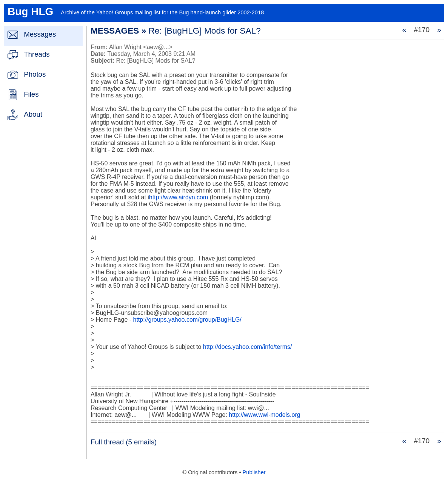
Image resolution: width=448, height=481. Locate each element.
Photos (35, 74)
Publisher (254, 472)
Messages (40, 34)
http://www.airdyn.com (179, 197)
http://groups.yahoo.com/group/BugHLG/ (187, 320)
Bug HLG (30, 12)
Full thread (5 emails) (124, 442)
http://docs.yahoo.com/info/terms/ (248, 347)
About (33, 114)
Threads (37, 54)
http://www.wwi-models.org (264, 415)
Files (31, 94)
